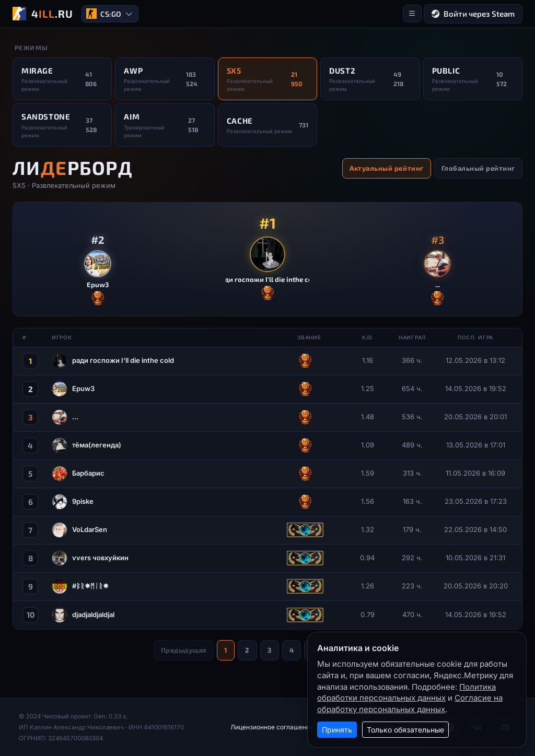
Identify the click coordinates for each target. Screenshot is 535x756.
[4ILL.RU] (43, 14)
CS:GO (109, 14)
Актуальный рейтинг (386, 168)
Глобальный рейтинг (478, 168)
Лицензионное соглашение (272, 727)
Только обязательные (405, 730)
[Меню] (412, 14)
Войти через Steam (473, 14)
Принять (337, 730)
